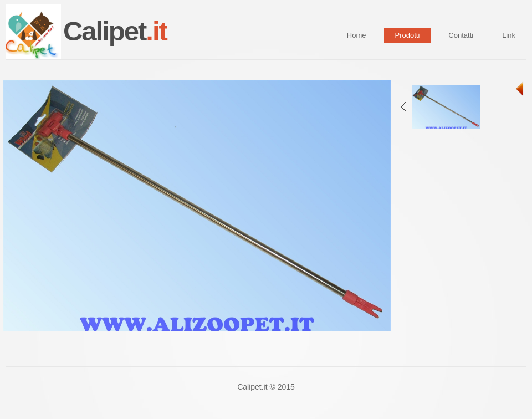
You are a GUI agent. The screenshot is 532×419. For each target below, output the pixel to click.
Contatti (461, 35)
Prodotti (408, 35)
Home (357, 35)
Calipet (115, 31)
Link (509, 35)
